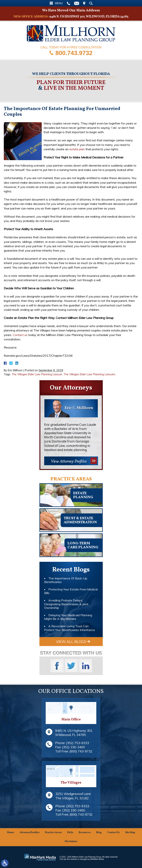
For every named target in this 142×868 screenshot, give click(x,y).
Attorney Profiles (30, 833)
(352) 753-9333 (77, 743)
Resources (85, 833)
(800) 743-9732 (81, 751)
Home (11, 833)
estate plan (77, 149)
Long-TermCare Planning (83, 545)
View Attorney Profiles (69, 462)
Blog (99, 833)
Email (77, 3)
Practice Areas (53, 833)
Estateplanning (83, 495)
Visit (84, 3)
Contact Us (113, 833)
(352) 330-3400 (73, 747)
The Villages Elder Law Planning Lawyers (89, 374)
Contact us (20, 335)
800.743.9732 (74, 53)
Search (91, 3)
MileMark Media (97, 859)
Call (69, 3)
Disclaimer (71, 841)
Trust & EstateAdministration (80, 520)
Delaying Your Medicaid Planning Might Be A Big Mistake (68, 617)
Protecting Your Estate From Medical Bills (71, 591)
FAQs (70, 833)
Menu (59, 3)
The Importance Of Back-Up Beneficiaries (66, 580)
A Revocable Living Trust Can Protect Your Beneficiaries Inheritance (70, 628)
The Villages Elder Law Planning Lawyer (37, 374)
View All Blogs (71, 642)
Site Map (130, 833)
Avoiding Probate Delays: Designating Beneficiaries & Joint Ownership (66, 604)
